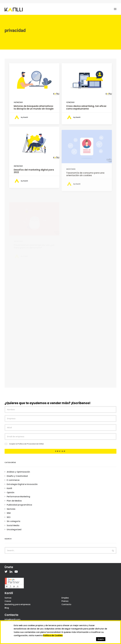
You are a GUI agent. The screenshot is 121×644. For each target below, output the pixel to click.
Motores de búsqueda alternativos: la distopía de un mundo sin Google (34, 107)
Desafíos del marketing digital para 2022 (34, 181)
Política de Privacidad (27, 444)
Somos (8, 598)
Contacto (66, 604)
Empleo (65, 598)
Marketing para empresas (18, 604)
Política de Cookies (53, 635)
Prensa (65, 601)
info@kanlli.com (13, 619)
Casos (8, 601)
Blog (7, 608)
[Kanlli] (14, 10)
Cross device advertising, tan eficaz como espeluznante (86, 107)
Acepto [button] (101, 639)
